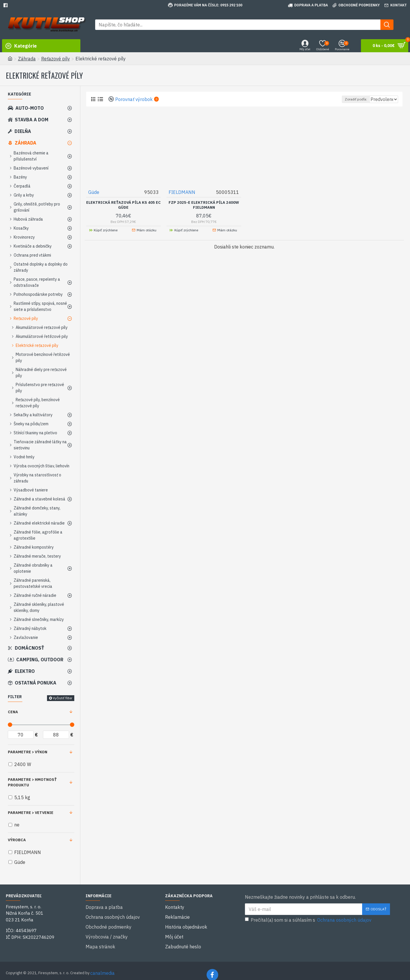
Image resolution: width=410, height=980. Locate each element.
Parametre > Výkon (28, 752)
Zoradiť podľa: (343, 99)
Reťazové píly (56, 59)
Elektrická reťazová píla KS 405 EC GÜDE (123, 205)
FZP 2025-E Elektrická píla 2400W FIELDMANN (204, 205)
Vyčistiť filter (63, 698)
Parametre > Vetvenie (31, 813)
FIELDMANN (182, 192)
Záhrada (27, 59)
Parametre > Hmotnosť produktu (32, 782)
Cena (13, 712)
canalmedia (102, 965)
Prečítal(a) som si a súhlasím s (309, 920)
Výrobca (17, 840)
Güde (94, 192)
